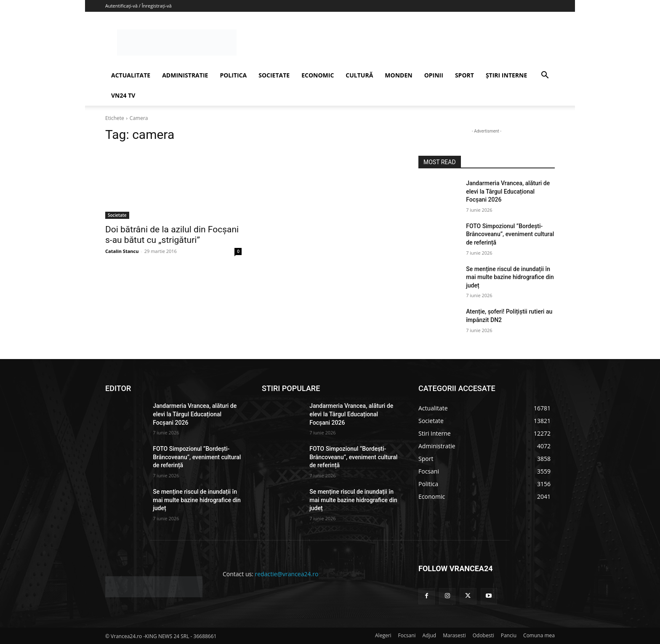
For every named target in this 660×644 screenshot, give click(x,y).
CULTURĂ (359, 75)
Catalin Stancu (122, 251)
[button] (545, 76)
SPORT (464, 75)
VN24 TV (123, 95)
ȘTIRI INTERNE (506, 75)
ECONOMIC (318, 75)
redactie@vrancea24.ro (287, 574)
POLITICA (233, 75)
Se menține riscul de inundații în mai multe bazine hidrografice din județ (510, 277)
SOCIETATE (274, 75)
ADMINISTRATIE (185, 75)
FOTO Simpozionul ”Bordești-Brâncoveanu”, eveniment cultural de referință (510, 234)
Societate (117, 215)
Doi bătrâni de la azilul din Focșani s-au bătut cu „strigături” (172, 235)
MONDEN (398, 75)
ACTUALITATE (131, 75)
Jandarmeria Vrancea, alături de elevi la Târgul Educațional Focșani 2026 (508, 191)
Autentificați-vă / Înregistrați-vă (138, 6)
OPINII (434, 75)
